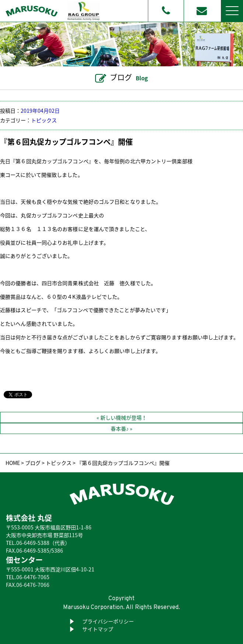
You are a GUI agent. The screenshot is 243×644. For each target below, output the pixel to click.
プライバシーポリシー (108, 621)
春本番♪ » (121, 428)
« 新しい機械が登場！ (122, 417)
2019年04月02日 (40, 111)
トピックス (44, 120)
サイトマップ (98, 629)
